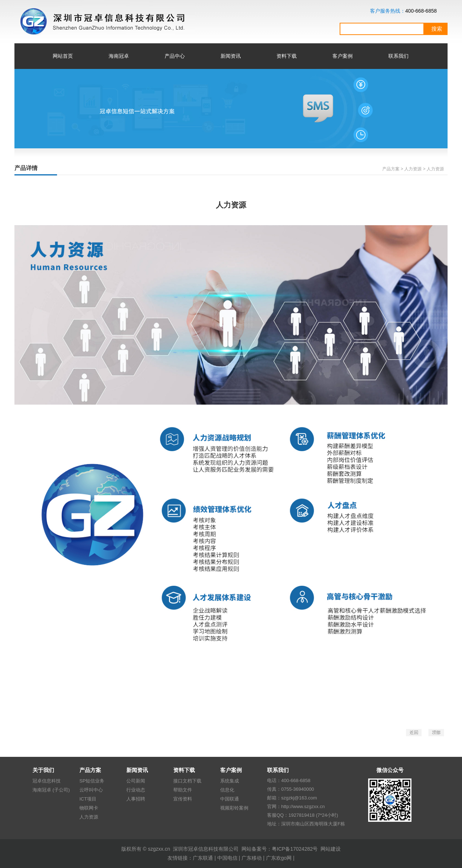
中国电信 (227, 858)
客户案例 (343, 56)
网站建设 (331, 849)
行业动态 (136, 790)
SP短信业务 (92, 781)
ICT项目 (88, 799)
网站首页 (63, 56)
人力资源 (89, 817)
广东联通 (203, 858)
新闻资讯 (231, 56)
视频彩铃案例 (234, 808)
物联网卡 (89, 808)
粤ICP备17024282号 (295, 849)
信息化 (227, 790)
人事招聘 (136, 799)
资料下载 (287, 56)
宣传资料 (183, 799)
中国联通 (230, 799)
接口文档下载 (187, 781)
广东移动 (252, 858)
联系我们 (398, 56)
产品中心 (175, 56)
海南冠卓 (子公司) (51, 790)
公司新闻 (136, 781)
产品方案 (391, 169)
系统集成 (230, 781)
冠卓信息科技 (47, 781)
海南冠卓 (119, 56)
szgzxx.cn (159, 849)
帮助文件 (183, 790)
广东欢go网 (279, 858)
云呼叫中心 (91, 790)
